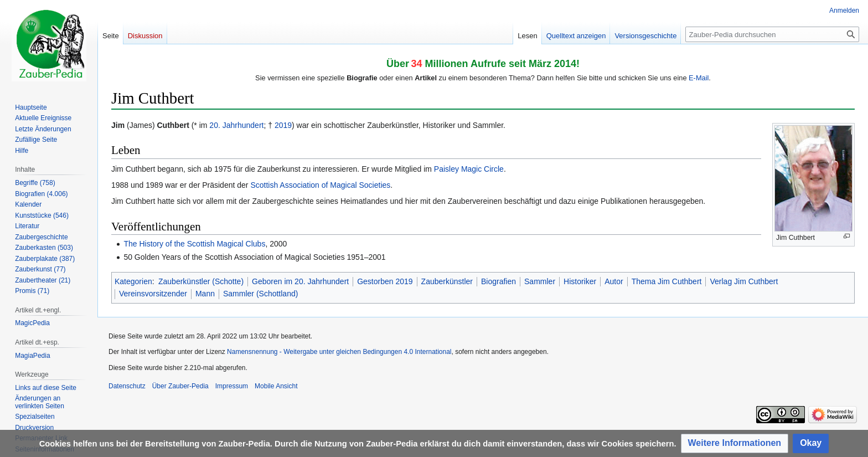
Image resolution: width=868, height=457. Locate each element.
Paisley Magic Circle (469, 169)
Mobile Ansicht (276, 386)
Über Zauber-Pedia (180, 386)
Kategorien (133, 281)
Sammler (540, 281)
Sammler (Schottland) (260, 294)
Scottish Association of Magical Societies (320, 185)
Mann (205, 294)
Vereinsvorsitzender (153, 294)
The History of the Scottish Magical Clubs (194, 244)
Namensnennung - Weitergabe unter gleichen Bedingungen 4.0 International (339, 352)
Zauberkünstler (447, 281)
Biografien (498, 281)
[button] (735, 443)
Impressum (232, 386)
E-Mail (699, 78)
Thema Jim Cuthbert (667, 281)
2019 (283, 125)
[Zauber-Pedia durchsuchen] (772, 34)
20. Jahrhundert (236, 125)
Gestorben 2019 (385, 281)
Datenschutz (127, 386)
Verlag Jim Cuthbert (744, 281)
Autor (614, 281)
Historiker (580, 281)
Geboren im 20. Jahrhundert (300, 281)
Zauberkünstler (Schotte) (201, 281)
